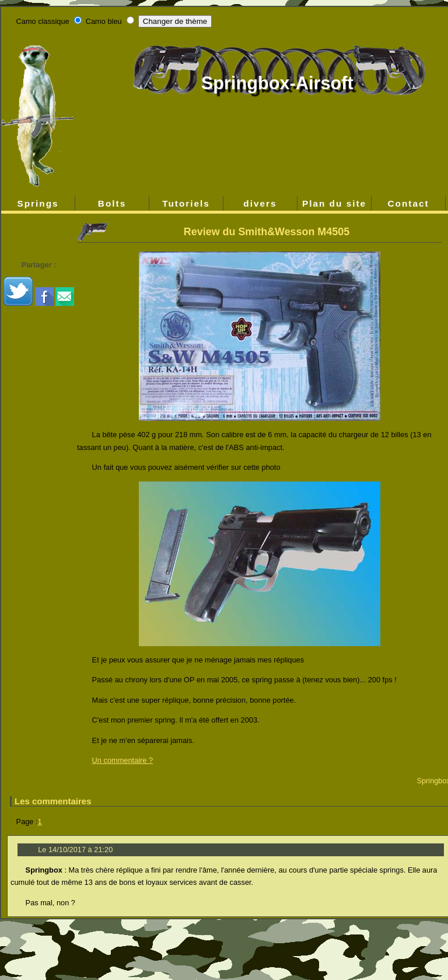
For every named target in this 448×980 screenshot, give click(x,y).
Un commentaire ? (123, 760)
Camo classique (43, 21)
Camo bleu (104, 21)
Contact (408, 203)
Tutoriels (186, 203)
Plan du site (334, 203)
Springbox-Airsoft (277, 83)
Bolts (112, 203)
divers (260, 203)
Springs (38, 203)
